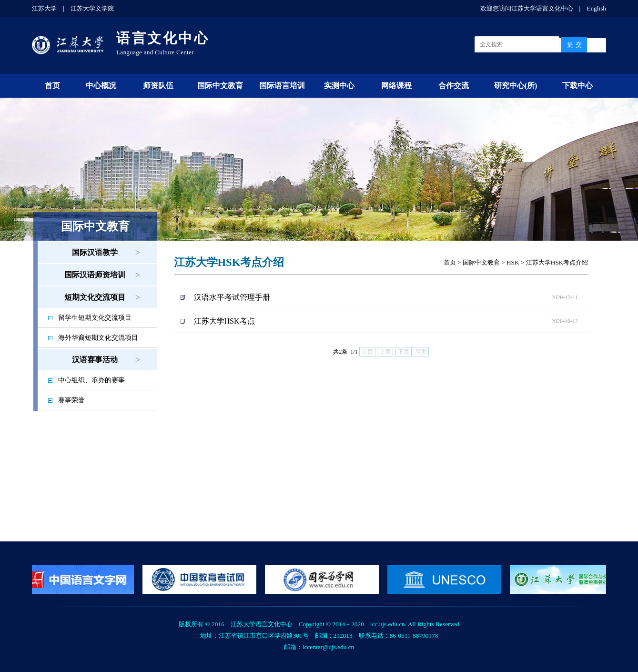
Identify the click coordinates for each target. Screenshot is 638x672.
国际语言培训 (282, 86)
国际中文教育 (220, 86)
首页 (52, 86)
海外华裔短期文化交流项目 (98, 338)
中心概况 (101, 86)
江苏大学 (44, 8)
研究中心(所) (516, 86)
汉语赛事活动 (95, 360)
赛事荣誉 (71, 400)
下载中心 (577, 86)
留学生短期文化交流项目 (95, 318)
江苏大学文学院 (92, 8)
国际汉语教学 (95, 252)
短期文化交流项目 (95, 297)
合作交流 (454, 86)
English (596, 8)
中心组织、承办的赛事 (91, 380)
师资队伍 (158, 86)
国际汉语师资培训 (95, 275)
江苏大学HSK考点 (224, 321)
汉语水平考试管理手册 (232, 297)
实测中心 (339, 86)
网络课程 (396, 86)
